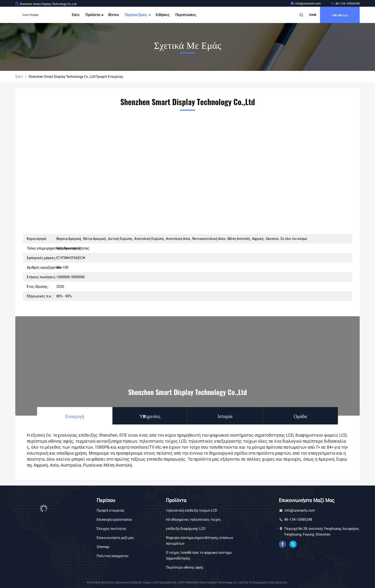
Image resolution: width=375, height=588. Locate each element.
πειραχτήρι (293, 544)
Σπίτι (76, 15)
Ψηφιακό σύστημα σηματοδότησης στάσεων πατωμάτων (200, 541)
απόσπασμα (340, 15)
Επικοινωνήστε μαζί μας (115, 538)
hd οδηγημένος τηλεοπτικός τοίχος (193, 520)
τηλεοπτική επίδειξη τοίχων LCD (192, 510)
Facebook (282, 544)
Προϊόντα (94, 15)
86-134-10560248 (345, 4)
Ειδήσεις (163, 15)
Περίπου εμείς (137, 15)
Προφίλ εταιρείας (111, 510)
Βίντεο (114, 15)
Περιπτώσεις (186, 15)
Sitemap (103, 547)
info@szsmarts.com (306, 4)
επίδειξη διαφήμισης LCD (186, 529)
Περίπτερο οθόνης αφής (185, 567)
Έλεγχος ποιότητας (112, 529)
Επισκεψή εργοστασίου (114, 520)
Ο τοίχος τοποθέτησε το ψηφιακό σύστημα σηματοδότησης (199, 555)
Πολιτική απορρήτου (113, 556)
